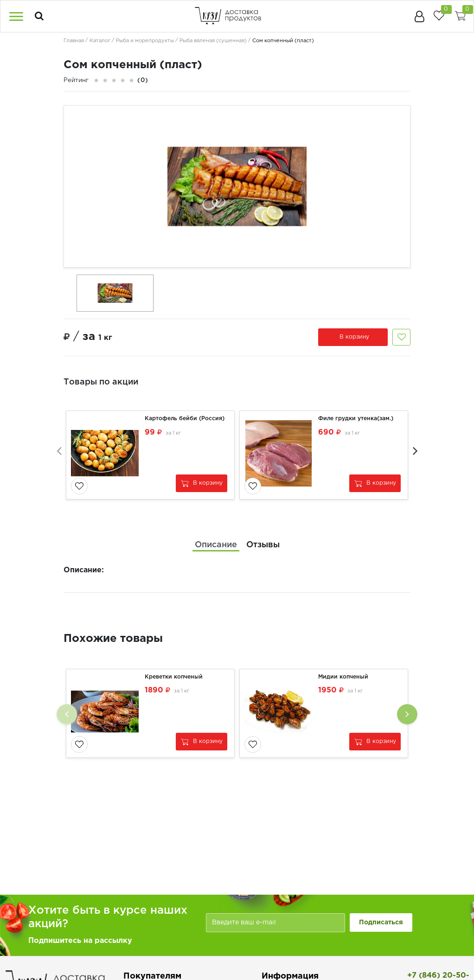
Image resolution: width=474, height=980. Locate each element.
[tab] (216, 545)
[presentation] (59, 450)
